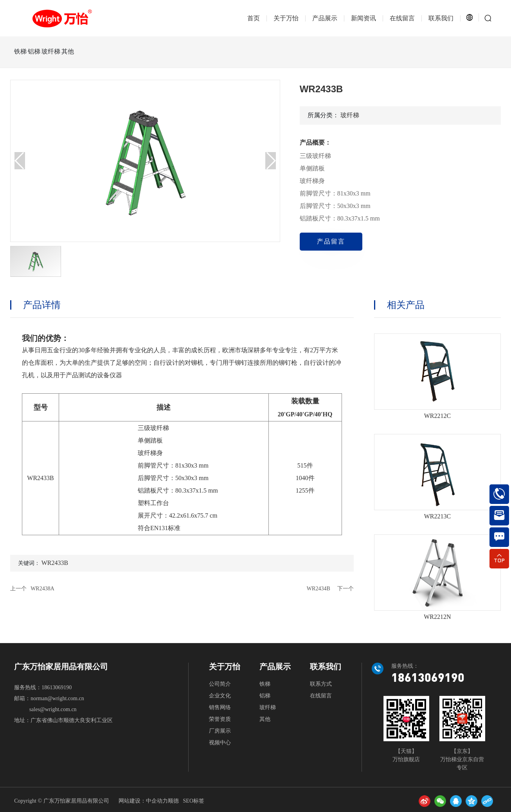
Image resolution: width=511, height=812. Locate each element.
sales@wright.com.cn (53, 709)
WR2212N (437, 617)
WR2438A (42, 589)
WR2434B (318, 589)
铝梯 (46, 51)
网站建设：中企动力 (143, 801)
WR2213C (437, 516)
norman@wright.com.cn (57, 698)
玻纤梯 (74, 51)
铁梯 (20, 51)
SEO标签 (194, 801)
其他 (103, 51)
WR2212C (437, 416)
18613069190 (57, 687)
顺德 (173, 801)
